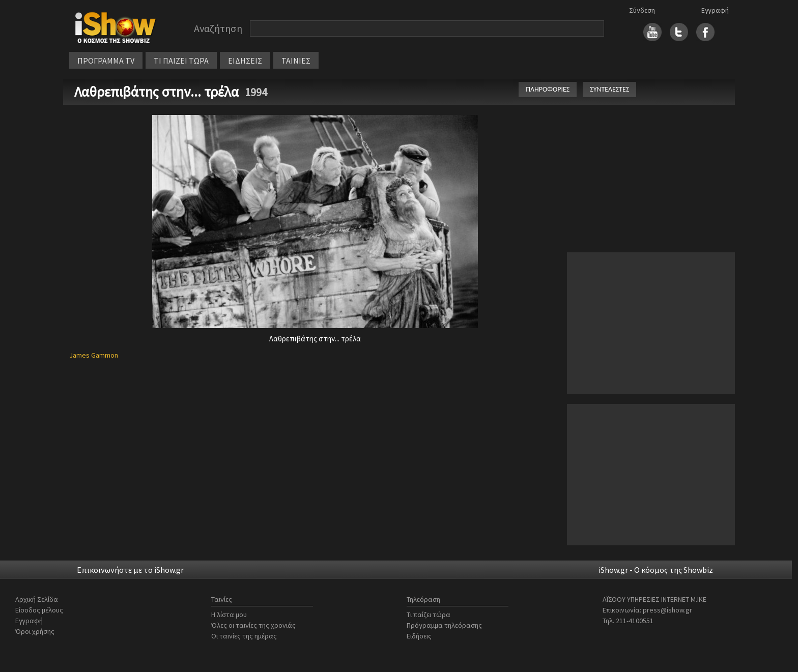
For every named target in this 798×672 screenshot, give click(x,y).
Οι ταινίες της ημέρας (244, 636)
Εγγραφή (715, 10)
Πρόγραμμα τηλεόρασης (444, 625)
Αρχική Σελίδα (37, 599)
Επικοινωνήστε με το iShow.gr (130, 570)
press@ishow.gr (667, 610)
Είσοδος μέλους (39, 610)
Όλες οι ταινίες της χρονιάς (253, 625)
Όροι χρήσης (35, 631)
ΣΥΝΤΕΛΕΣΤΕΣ (609, 89)
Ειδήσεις (419, 636)
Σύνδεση (642, 10)
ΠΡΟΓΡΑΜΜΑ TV (106, 61)
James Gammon (94, 355)
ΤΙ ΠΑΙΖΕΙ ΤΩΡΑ (181, 61)
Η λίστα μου (229, 615)
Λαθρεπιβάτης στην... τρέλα (158, 92)
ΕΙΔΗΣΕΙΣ (245, 61)
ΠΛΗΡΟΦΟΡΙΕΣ (548, 89)
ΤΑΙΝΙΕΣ (296, 61)
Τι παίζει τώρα (429, 615)
